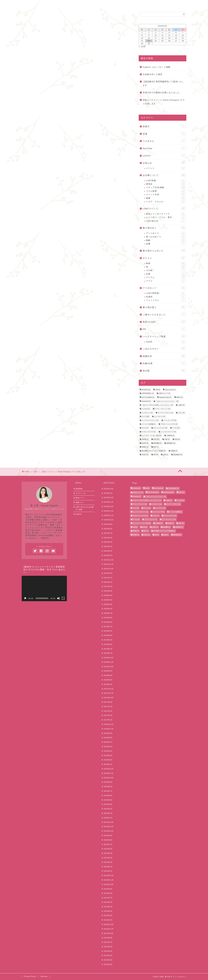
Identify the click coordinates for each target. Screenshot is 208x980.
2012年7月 (108, 942)
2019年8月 (108, 622)
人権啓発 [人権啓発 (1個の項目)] (170, 435)
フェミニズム (166, 300)
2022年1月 (108, 555)
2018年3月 (108, 680)
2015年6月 (108, 795)
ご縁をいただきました (164, 314)
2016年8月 (108, 738)
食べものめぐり (166, 237)
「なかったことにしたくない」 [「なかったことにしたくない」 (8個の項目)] (167, 401)
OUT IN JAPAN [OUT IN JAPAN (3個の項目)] (148, 398)
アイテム (166, 277)
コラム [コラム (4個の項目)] (181, 413)
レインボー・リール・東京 (166, 217)
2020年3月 (108, 604)
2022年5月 (108, 538)
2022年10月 (109, 520)
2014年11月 (109, 827)
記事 (166, 274)
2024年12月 (109, 498)
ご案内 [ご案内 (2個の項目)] (181, 405)
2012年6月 (108, 947)
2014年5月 (108, 853)
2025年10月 (109, 489)
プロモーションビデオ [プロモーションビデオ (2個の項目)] (169, 424)
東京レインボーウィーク (166, 214)
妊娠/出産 (164, 363)
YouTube (164, 148)
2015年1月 (108, 818)
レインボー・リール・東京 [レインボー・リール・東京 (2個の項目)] (152, 435)
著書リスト (80, 502)
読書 (166, 244)
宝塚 (25, 16)
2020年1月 (108, 613)
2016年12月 (109, 724)
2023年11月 (109, 502)
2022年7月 (108, 533)
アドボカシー (164, 288)
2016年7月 (108, 742)
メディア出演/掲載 (166, 188)
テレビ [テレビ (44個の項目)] (145, 417)
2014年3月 (108, 862)
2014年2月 (108, 867)
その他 (166, 270)
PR (164, 329)
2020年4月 (108, 600)
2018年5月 (108, 671)
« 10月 (142, 46)
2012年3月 (108, 960)
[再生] (25, 598)
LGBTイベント (164, 208)
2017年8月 (108, 702)
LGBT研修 (166, 181)
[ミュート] (58, 598)
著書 (166, 198)
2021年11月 (109, 564)
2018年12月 (109, 658)
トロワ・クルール (166, 202)
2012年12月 (109, 924)
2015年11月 (109, 773)
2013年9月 (108, 889)
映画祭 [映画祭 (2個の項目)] (145, 447)
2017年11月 (109, 693)
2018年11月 (109, 662)
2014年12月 (109, 822)
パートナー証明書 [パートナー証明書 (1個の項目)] (149, 424)
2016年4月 (108, 751)
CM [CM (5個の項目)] (158, 390)
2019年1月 (108, 653)
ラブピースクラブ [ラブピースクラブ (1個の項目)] (149, 432)
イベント (166, 168)
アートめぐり (166, 233)
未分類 (164, 370)
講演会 (166, 184)
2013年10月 (109, 884)
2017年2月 (108, 715)
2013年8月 (108, 893)
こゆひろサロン (164, 349)
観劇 (166, 240)
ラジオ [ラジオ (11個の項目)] (176, 428)
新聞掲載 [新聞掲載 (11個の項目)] (171, 443)
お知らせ (164, 163)
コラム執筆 (166, 191)
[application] (44, 588)
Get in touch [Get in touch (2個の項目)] (170, 390)
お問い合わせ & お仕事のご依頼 (85, 508)
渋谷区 (166, 342)
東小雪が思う (164, 307)
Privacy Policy (30, 976)
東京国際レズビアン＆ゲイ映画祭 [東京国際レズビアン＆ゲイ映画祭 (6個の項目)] (154, 451)
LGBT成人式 (166, 221)
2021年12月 (109, 560)
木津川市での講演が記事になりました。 (162, 93)
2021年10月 (109, 569)
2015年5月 (108, 800)
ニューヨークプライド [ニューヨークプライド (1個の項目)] (150, 420)
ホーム (29, 4)
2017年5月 (108, 711)
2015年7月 (108, 791)
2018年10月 (109, 667)
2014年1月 (108, 871)
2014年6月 (108, 849)
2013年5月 (108, 907)
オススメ (164, 258)
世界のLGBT (164, 322)
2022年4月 (108, 542)
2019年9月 (108, 618)
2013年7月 (108, 898)
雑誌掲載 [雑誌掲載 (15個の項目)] (178, 455)
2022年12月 (109, 511)
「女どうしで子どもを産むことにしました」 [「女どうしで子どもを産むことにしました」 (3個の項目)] (157, 405)
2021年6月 (108, 582)
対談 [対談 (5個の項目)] (177, 439)
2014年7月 (108, 844)
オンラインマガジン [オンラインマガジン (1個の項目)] (165, 413)
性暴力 (164, 126)
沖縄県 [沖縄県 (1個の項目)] (174, 451)
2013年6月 (108, 902)
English (62, 4)
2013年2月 (108, 920)
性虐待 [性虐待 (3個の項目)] (145, 443)
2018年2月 (108, 684)
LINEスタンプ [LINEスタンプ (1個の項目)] (164, 393)
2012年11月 (109, 929)
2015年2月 (108, 813)
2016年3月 (108, 756)
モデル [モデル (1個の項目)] (145, 428)
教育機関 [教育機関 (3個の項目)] (157, 443)
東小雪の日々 (164, 228)
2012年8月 (108, 938)
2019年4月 (108, 640)
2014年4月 (108, 858)
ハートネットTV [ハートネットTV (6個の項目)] (170, 420)
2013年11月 (109, 880)
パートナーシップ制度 (164, 336)
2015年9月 (108, 782)
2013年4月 (108, 911)
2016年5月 (108, 747)
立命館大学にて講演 (152, 74)
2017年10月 (109, 698)
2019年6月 (108, 631)
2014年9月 (108, 835)
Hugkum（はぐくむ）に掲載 (157, 67)
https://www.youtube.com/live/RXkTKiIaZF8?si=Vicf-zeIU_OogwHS (61, 99)
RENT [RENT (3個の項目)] (180, 398)
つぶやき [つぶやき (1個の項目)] (146, 409)
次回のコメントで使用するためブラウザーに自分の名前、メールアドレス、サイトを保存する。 (75, 246)
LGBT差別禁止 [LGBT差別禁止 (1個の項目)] (148, 393)
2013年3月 (108, 915)
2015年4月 (108, 804)
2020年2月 (108, 609)
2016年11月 (109, 729)
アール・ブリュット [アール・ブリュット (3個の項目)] (162, 409)
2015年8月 (108, 787)
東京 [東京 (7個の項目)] (156, 447)
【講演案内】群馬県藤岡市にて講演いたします (163, 84)
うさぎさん (164, 141)
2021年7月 (108, 578)
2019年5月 (108, 635)
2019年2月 (108, 649)
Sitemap (44, 976)
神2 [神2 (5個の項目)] (156, 455)
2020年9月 (108, 591)
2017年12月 (109, 689)
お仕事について (164, 175)
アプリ (166, 281)
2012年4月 (108, 955)
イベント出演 (166, 195)
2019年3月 (108, 644)
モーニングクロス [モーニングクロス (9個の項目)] (160, 428)
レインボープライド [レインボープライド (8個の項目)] (168, 432)
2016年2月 (108, 760)
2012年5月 (108, 951)
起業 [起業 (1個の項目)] (166, 455)
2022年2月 (108, 551)
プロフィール (81, 493)
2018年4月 (108, 675)
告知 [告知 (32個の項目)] (156, 439)
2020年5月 (108, 595)
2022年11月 (109, 515)
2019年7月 (108, 627)
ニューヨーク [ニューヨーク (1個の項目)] (160, 417)
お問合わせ (45, 4)
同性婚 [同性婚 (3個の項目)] (145, 439)
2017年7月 (108, 707)
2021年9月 (108, 573)
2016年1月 (108, 764)
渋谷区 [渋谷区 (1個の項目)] (145, 455)
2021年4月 (108, 586)
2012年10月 (109, 933)
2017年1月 (108, 720)
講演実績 (79, 489)
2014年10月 (109, 831)
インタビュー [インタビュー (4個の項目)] (147, 413)
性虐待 (166, 297)
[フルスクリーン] (63, 598)
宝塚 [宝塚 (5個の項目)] (167, 439)
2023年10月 (109, 506)
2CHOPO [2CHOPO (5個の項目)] (146, 390)
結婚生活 (164, 356)
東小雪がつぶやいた (164, 250)
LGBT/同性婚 (166, 293)
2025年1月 (108, 493)
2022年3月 (108, 546)
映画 (166, 263)
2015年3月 (108, 809)
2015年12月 (109, 769)
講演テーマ (80, 498)
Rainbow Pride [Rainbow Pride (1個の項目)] (165, 398)
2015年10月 (109, 778)
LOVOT (164, 155)
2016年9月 (108, 733)
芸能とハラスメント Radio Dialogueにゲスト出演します (164, 102)
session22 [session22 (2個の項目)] (146, 401)
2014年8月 (108, 840)
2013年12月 (109, 875)
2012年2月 (108, 964)
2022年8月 (108, 529)
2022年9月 (108, 524)
